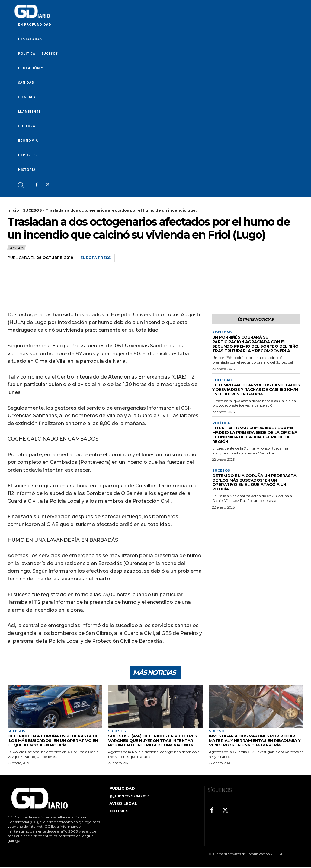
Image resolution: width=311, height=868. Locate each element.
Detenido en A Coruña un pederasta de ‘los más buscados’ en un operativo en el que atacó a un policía (254, 482)
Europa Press (95, 258)
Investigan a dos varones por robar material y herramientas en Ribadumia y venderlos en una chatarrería (255, 741)
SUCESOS (32, 210)
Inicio (13, 210)
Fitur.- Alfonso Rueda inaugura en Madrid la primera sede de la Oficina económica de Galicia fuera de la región (255, 435)
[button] (20, 185)
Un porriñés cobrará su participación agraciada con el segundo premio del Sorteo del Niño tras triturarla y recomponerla (255, 344)
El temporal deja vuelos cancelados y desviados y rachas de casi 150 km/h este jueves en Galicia (256, 389)
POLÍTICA (221, 423)
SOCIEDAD (222, 332)
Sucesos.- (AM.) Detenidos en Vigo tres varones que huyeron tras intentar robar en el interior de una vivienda (152, 741)
